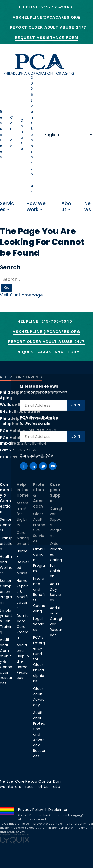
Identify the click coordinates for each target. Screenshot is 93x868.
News (88, 207)
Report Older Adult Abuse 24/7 (48, 27)
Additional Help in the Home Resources (23, 661)
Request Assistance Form (46, 37)
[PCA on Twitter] (43, 466)
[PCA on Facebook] (24, 466)
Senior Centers (6, 525)
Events (10, 784)
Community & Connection (6, 498)
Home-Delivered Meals (23, 562)
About (66, 207)
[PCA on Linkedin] (33, 466)
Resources (1, 134)
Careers (20, 784)
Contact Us (45, 784)
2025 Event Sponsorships (32, 134)
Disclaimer (58, 810)
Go (7, 288)
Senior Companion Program (6, 592)
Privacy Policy (31, 810)
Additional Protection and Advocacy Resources (39, 734)
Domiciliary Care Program (23, 627)
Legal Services (39, 624)
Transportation (6, 544)
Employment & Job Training (6, 621)
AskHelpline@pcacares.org (46, 17)
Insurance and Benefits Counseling (39, 595)
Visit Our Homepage (21, 295)
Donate (22, 135)
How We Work (36, 207)
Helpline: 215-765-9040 (45, 7)
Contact (12, 134)
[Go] (43, 280)
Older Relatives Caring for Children (56, 560)
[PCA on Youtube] (53, 466)
